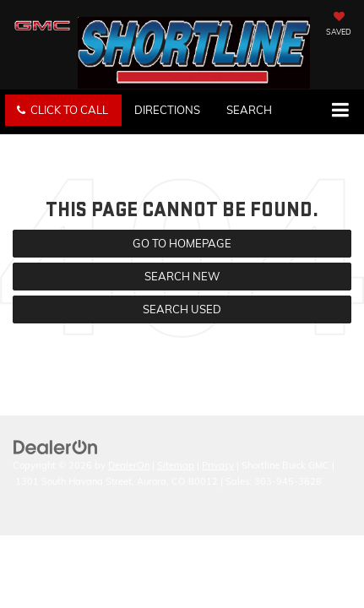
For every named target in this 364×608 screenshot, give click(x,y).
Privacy (218, 465)
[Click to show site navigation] (340, 111)
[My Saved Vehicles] (339, 25)
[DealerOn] (56, 447)
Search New (182, 276)
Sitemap (176, 465)
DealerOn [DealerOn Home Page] (129, 465)
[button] (63, 110)
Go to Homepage (182, 243)
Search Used (182, 309)
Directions (167, 110)
